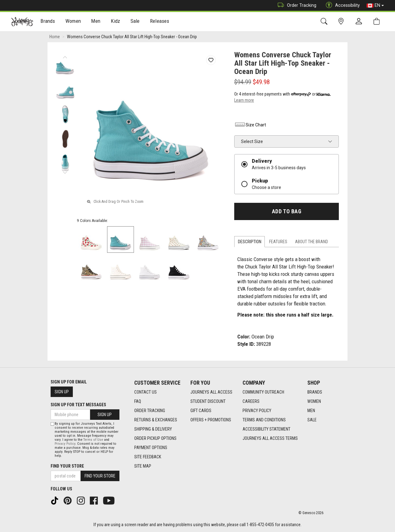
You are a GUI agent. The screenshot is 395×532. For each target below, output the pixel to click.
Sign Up (62, 392)
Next (65, 171)
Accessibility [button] (341, 5)
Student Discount (208, 401)
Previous (65, 55)
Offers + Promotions (211, 420)
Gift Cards (201, 411)
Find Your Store (67, 466)
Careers (251, 401)
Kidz (116, 22)
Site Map (143, 466)
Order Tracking (295, 5)
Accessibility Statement (266, 429)
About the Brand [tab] (312, 242)
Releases (160, 22)
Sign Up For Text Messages (78, 405)
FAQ (138, 401)
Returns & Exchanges (156, 420)
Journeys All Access (211, 392)
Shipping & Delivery (153, 429)
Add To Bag (287, 211)
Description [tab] (250, 242)
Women (73, 22)
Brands (48, 22)
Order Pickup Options (155, 438)
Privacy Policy (257, 411)
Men (96, 22)
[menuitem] (48, 22)
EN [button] (375, 6)
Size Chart (250, 125)
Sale (135, 22)
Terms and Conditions (264, 420)
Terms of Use (93, 440)
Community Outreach (263, 392)
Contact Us (146, 392)
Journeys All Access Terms (270, 438)
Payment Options (151, 448)
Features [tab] (278, 242)
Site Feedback (148, 457)
